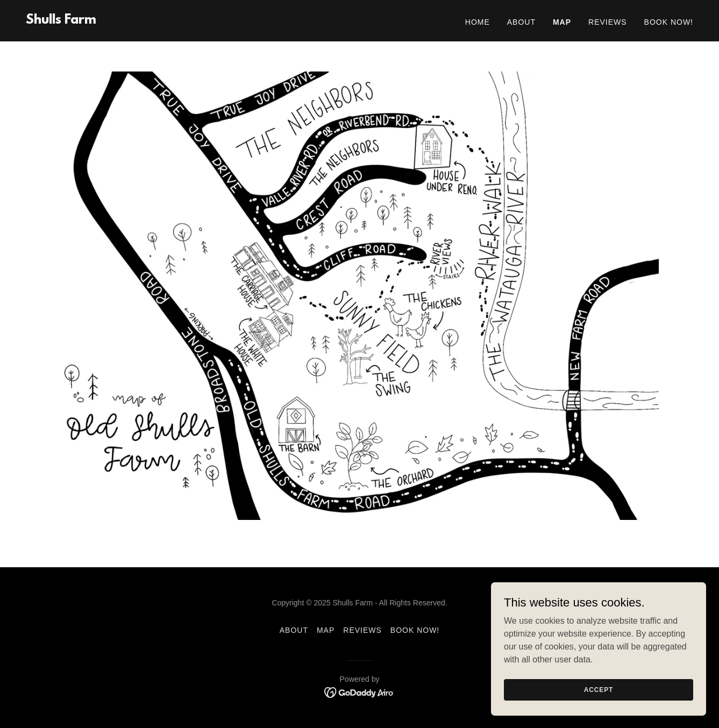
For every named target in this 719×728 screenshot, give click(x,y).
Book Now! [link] (669, 22)
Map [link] (562, 22)
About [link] (521, 22)
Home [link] (478, 22)
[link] (61, 21)
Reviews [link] (608, 22)
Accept (599, 704)
